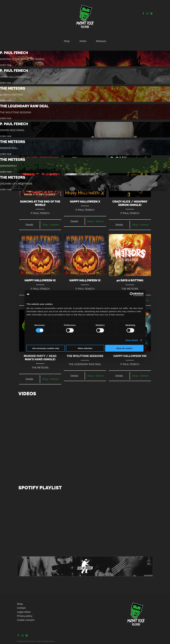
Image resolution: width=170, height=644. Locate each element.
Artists (83, 41)
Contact (21, 608)
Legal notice (24, 612)
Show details (132, 340)
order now (6, 65)
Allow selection (85, 348)
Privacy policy (25, 616)
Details (30, 225)
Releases (101, 41)
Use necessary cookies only (46, 348)
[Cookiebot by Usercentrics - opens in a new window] (132, 294)
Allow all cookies (124, 348)
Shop (67, 41)
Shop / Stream (51, 225)
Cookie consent (26, 620)
